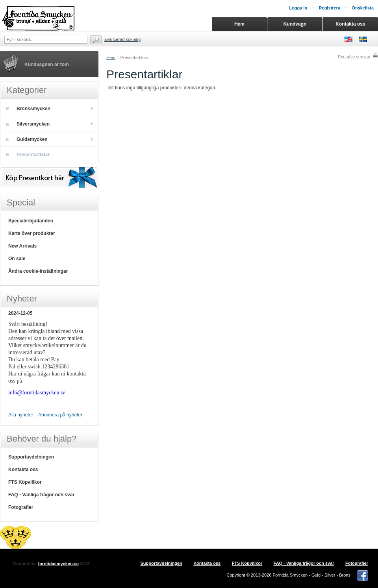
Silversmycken (28, 124)
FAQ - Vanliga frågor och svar (41, 495)
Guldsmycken (27, 139)
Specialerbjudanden (31, 221)
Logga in (298, 8)
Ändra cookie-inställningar (38, 271)
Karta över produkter (32, 233)
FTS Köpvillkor (25, 482)
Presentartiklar (28, 155)
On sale (17, 259)
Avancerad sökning (122, 39)
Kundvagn (295, 24)
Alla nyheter (21, 415)
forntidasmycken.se (58, 564)
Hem (111, 57)
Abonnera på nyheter (60, 415)
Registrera (330, 8)
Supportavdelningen (31, 457)
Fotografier (21, 507)
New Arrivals (22, 246)
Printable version (354, 57)
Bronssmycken (28, 109)
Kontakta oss (23, 470)
